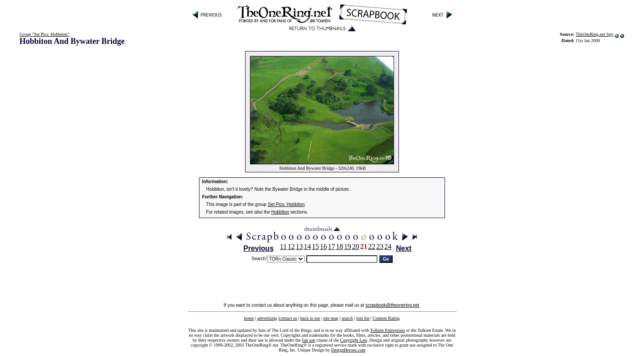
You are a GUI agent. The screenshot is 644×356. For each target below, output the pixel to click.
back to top (310, 318)
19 (347, 247)
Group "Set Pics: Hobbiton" (44, 34)
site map (331, 318)
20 (356, 247)
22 (372, 247)
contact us (288, 318)
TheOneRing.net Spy (594, 34)
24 (388, 247)
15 (315, 247)
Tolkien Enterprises (388, 330)
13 (299, 247)
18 (339, 247)
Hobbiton (280, 212)
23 (380, 247)
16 (323, 247)
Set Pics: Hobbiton (286, 204)
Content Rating (386, 318)
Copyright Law (354, 340)
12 (291, 247)
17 (331, 247)
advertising (267, 318)
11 (283, 247)
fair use (309, 340)
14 (307, 247)
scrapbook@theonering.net (392, 305)
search (347, 318)
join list (363, 318)
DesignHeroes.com (348, 350)
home (249, 318)
